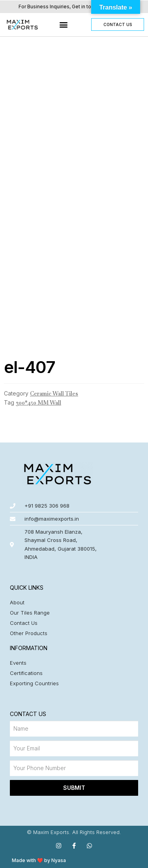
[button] (64, 25)
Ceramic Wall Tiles (54, 394)
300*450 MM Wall (38, 403)
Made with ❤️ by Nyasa (39, 860)
